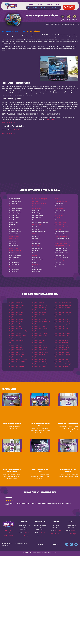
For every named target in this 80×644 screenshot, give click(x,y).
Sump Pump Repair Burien (16, 345)
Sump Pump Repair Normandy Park (41, 333)
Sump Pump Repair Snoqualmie (40, 361)
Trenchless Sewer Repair (61, 236)
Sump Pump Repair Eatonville (62, 321)
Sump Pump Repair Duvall (15, 357)
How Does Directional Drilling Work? (40, 424)
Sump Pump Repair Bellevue (16, 333)
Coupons (11, 533)
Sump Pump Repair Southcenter (40, 364)
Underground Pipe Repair (61, 243)
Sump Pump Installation (61, 222)
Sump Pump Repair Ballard (16, 329)
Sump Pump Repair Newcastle (39, 331)
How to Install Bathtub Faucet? (68, 424)
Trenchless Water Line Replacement (64, 241)
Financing (6, 535)
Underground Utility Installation (63, 246)
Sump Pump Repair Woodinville (63, 307)
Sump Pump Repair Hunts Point (40, 310)
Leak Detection (36, 246)
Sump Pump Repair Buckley (62, 314)
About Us (49, 4)
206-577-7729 (73, 530)
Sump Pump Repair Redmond (39, 350)
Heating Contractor (37, 224)
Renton (30, 8)
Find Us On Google (24, 536)
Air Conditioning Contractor (16, 206)
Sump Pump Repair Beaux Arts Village (18, 331)
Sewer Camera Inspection (61, 201)
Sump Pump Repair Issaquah (39, 312)
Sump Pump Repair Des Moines (17, 305)
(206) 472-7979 (50, 119)
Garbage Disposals (37, 208)
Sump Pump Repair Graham (62, 336)
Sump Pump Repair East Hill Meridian (18, 359)
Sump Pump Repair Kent (38, 317)
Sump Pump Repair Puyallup (16, 312)
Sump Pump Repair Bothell (16, 338)
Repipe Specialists (37, 264)
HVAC (34, 234)
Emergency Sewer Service (15, 250)
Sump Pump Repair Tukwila (16, 321)
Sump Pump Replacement (62, 227)
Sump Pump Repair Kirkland (39, 319)
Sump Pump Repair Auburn (16, 303)
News (6, 533)
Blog (58, 4)
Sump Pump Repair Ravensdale (40, 347)
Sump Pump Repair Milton (62, 340)
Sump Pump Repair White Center (63, 305)
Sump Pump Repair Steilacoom (63, 357)
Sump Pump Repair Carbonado (63, 317)
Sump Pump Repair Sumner (62, 359)
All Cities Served (54, 8)
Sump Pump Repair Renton (16, 314)
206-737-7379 (57, 530)
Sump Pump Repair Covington (16, 352)
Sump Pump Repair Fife (15, 310)
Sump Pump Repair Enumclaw (17, 366)
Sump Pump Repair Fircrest (62, 329)
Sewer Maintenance (60, 208)
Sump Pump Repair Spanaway (63, 354)
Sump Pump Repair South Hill (62, 352)
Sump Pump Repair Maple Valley (40, 324)
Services (32, 4)
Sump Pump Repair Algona (16, 324)
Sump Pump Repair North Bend (40, 336)
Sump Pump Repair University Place (64, 364)
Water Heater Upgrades (61, 260)
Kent (42, 8)
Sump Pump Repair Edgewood (63, 324)
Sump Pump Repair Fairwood (39, 303)
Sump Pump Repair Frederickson (63, 331)
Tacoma (47, 8)
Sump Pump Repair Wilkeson (62, 366)
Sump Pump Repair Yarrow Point (63, 310)
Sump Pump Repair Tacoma (16, 319)
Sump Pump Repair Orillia (38, 340)
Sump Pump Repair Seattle (16, 317)
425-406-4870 (26, 533)
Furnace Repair (13, 267)
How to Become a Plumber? (12, 424)
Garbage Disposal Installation (39, 203)
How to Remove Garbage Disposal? (68, 470)
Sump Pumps (59, 229)
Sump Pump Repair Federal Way (40, 305)
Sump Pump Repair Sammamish (40, 352)
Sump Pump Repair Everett (16, 307)
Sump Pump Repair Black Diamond (18, 336)
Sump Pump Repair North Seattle (40, 338)
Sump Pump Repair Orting (62, 343)
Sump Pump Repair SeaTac (39, 354)
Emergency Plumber (14, 248)
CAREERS (56, 544)
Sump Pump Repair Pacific (39, 343)
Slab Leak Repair (59, 215)
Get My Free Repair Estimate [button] (8, 123)
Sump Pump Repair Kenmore (39, 314)
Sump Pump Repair (60, 224)
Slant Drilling (58, 217)
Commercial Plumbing (15, 236)
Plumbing (35, 255)
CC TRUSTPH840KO (59, 24)
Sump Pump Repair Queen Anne (40, 345)
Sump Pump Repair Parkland (62, 345)
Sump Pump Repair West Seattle (63, 303)
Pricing (40, 4)
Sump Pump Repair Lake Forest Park (41, 321)
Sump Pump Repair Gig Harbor (63, 333)
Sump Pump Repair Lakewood (63, 338)
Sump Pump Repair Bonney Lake (63, 312)
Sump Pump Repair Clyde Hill (16, 350)
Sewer (57, 199)
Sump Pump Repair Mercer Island (40, 329)
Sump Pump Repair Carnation (16, 347)
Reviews (11, 535)
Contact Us (11, 530)
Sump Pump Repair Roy (61, 350)
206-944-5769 (42, 533)
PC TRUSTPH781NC (75, 24)
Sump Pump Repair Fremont (39, 307)
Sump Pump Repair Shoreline (39, 359)
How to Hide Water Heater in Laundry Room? (12, 470)
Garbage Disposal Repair (38, 206)
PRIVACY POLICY (40, 544)
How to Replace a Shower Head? (40, 470)
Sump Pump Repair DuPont (62, 319)
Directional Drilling (14, 239)
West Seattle (36, 8)
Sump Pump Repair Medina (39, 326)
